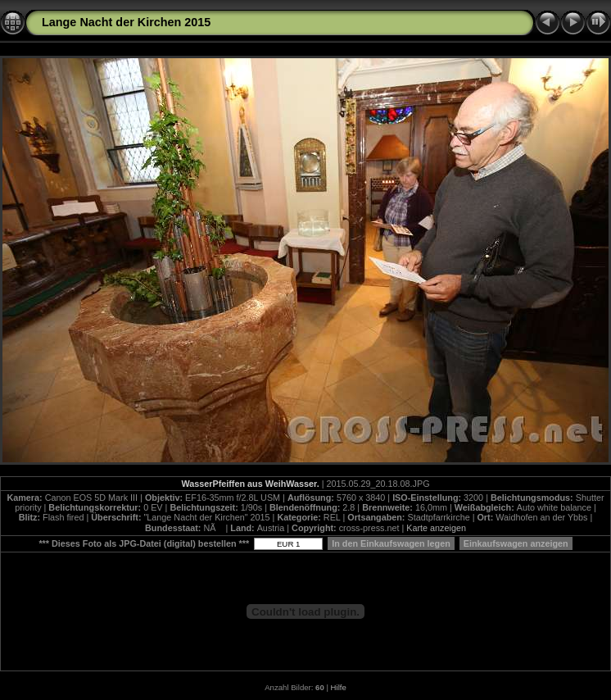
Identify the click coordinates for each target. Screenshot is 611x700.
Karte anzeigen (436, 528)
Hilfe (339, 687)
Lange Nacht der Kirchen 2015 (126, 22)
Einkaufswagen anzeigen (516, 543)
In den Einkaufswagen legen (391, 543)
